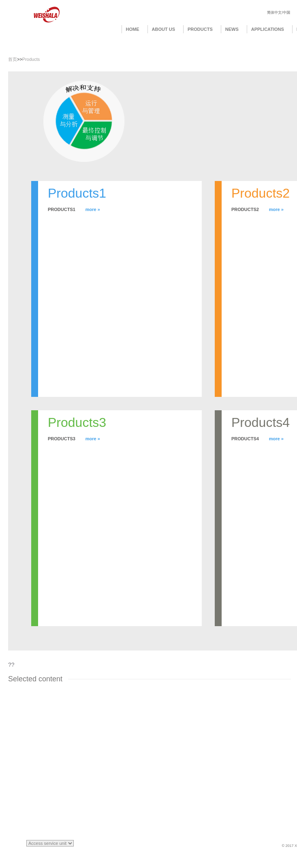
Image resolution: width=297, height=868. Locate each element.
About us (163, 29)
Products (200, 29)
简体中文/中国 (279, 13)
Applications (268, 29)
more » (93, 209)
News (232, 29)
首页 (13, 59)
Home (133, 29)
